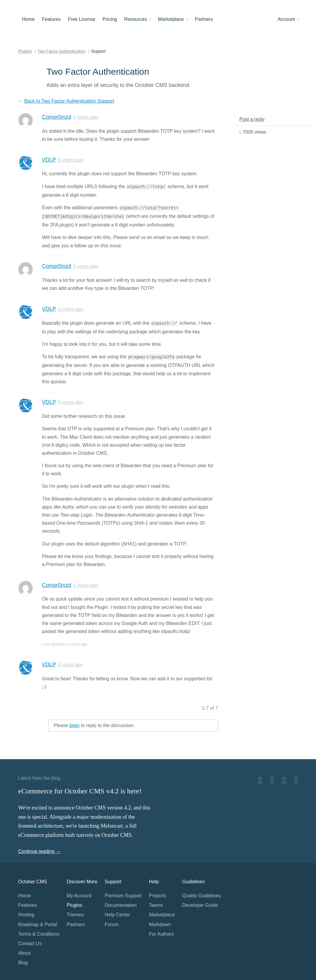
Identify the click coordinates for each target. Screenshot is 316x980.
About (24, 953)
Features (51, 19)
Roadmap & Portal (38, 924)
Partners (204, 19)
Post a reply (252, 119)
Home (28, 19)
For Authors (161, 934)
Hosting (26, 915)
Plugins (25, 51)
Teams (156, 905)
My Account (79, 896)
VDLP (49, 160)
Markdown (160, 924)
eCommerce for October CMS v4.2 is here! (80, 791)
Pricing (110, 19)
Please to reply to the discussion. (94, 725)
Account (288, 19)
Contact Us (30, 944)
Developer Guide (200, 905)
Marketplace (173, 19)
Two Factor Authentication (61, 51)
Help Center (117, 915)
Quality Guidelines (201, 896)
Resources (137, 19)
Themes (75, 915)
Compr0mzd (57, 117)
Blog (23, 963)
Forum (112, 924)
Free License (82, 19)
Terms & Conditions (39, 934)
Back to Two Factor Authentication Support (69, 101)
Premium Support (123, 896)
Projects (158, 896)
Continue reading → (39, 851)
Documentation (121, 905)
